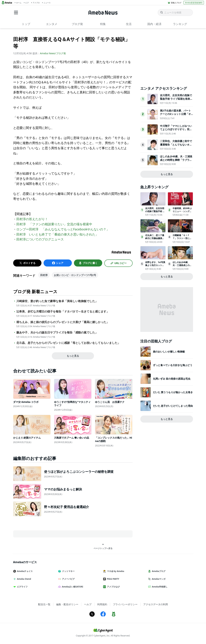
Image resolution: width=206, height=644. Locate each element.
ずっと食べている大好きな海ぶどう (173, 365)
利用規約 (102, 604)
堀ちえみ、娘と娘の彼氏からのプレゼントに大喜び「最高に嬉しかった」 (63, 322)
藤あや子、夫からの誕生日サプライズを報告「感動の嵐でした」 (57, 332)
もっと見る (73, 356)
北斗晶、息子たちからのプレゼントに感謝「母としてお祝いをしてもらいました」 (68, 343)
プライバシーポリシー (125, 604)
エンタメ (52, 24)
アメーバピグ (68, 579)
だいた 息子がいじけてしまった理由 (173, 406)
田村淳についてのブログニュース (40, 239)
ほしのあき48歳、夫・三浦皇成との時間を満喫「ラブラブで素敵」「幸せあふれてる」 (176, 160)
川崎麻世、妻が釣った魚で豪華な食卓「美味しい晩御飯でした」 (57, 301)
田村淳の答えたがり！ (32, 219)
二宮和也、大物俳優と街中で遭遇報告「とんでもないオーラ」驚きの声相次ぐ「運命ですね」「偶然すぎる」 (176, 146)
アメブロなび (113, 587)
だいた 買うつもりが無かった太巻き (173, 392)
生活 (129, 24)
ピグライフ (22, 587)
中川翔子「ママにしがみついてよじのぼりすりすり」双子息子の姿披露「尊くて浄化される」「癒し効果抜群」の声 (176, 131)
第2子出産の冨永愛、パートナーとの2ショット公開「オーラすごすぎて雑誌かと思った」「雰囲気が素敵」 (176, 116)
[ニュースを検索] (175, 13)
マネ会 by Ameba (115, 571)
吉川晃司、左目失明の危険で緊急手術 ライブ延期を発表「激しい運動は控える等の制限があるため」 (176, 100)
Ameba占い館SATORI (72, 587)
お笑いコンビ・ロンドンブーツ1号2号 (75, 275)
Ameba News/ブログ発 (53, 53)
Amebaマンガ (158, 579)
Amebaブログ (158, 571)
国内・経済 (154, 24)
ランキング (180, 24)
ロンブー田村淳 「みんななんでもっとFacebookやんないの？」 (63, 229)
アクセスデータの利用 (156, 604)
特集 (103, 24)
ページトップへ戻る (103, 547)
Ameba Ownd (24, 579)
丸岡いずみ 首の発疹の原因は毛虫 (172, 379)
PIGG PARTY (113, 579)
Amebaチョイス (24, 571)
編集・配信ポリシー (67, 604)
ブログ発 (77, 24)
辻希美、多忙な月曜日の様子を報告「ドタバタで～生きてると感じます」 (63, 312)
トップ (26, 24)
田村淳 (44, 275)
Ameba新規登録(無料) (194, 3)
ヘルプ (88, 604)
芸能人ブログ (176, 3)
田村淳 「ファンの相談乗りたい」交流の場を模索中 (54, 224)
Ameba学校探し (159, 587)
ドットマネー (68, 571)
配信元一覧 (44, 604)
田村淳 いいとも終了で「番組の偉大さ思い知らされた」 (57, 234)
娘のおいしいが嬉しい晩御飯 (169, 352)
